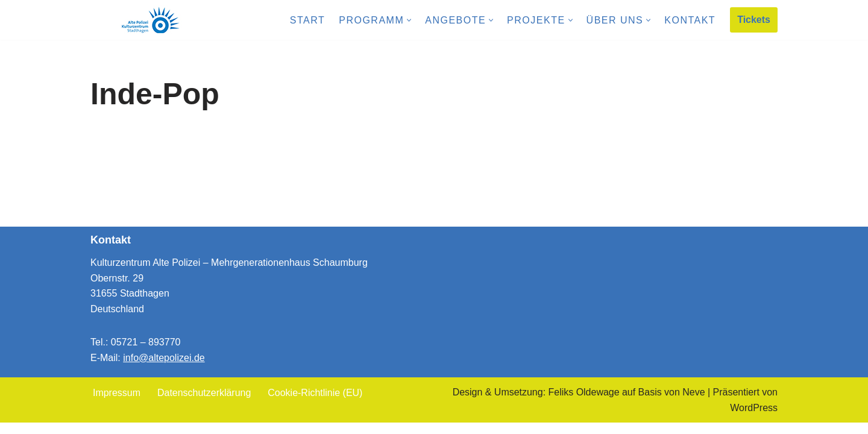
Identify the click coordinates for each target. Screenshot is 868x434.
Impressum (117, 404)
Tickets (754, 20)
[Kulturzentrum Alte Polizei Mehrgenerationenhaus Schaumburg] (151, 20)
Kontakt (690, 20)
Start (307, 20)
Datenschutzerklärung (204, 404)
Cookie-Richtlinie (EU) (316, 404)
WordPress (754, 419)
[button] (409, 20)
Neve (693, 404)
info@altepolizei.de (164, 369)
